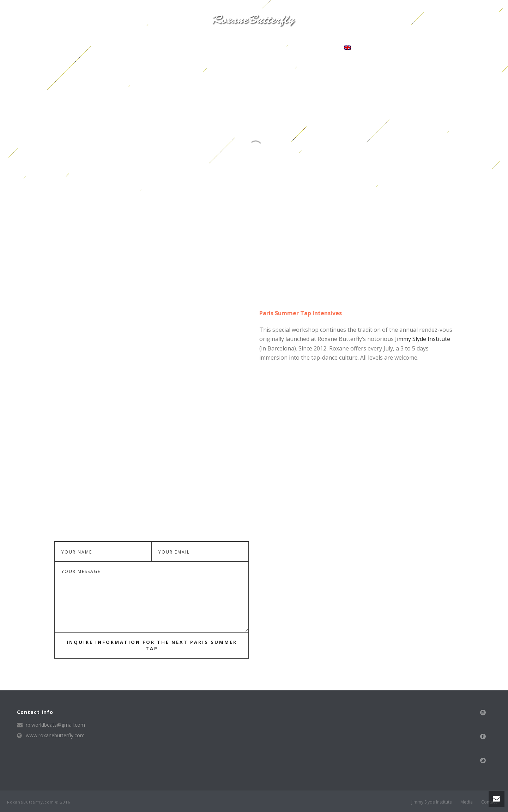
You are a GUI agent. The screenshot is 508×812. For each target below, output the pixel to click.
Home (165, 48)
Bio (182, 48)
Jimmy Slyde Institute (423, 339)
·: (346, 48)
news (285, 48)
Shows (263, 48)
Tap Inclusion (316, 48)
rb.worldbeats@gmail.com (55, 725)
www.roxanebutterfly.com (55, 735)
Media (240, 48)
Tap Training (210, 48)
